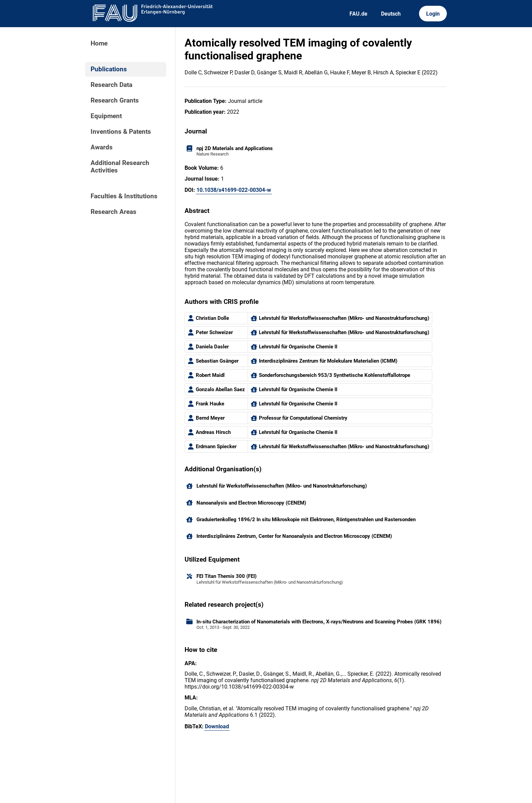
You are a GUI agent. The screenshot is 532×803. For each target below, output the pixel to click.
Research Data (111, 85)
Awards (102, 147)
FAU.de (358, 14)
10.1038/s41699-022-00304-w (234, 190)
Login (433, 14)
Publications (109, 69)
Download (217, 726)
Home (99, 43)
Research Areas (113, 212)
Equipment (106, 116)
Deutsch (391, 14)
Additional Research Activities (120, 167)
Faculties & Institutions (124, 196)
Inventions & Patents (121, 132)
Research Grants (115, 101)
